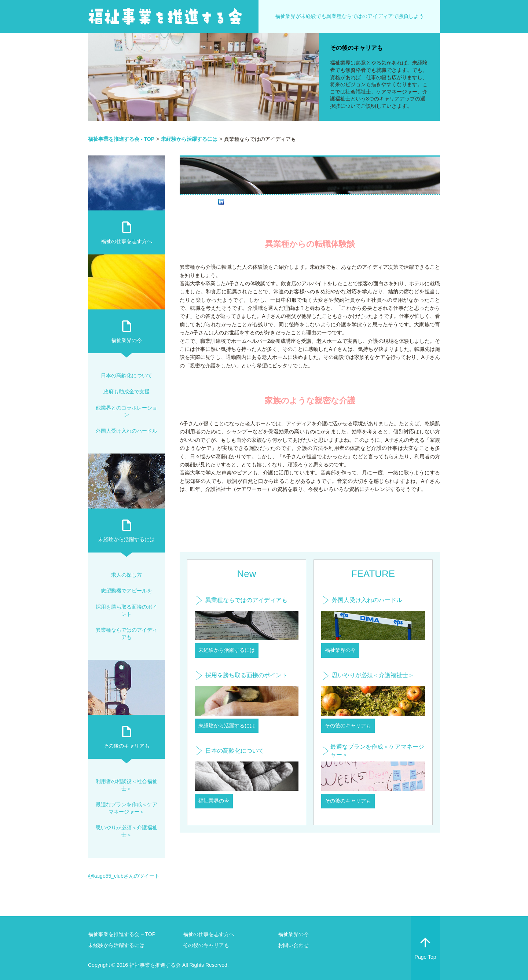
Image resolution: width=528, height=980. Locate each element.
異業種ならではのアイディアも (246, 600)
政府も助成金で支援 (126, 392)
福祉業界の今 (214, 801)
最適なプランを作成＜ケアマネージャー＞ (377, 751)
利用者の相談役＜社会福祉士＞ (126, 785)
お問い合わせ (293, 945)
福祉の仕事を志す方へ (126, 241)
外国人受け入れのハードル (367, 600)
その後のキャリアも (356, 48)
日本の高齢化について (235, 751)
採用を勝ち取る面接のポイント (246, 675)
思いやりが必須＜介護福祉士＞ (373, 675)
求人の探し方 (126, 575)
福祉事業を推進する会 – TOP (122, 934)
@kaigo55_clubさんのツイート (124, 876)
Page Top (425, 947)
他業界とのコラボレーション (126, 411)
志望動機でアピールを (126, 591)
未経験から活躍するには (227, 650)
